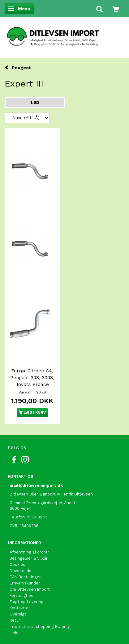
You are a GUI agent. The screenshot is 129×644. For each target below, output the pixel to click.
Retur (15, 620)
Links (15, 633)
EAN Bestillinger (25, 577)
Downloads (20, 571)
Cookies (17, 564)
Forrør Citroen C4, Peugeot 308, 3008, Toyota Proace (32, 378)
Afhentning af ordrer (29, 552)
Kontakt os (20, 608)
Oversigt (18, 614)
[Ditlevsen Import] (64, 34)
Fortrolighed (21, 595)
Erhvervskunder (25, 583)
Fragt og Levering (27, 602)
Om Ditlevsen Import (30, 589)
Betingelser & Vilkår (29, 558)
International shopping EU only (40, 626)
